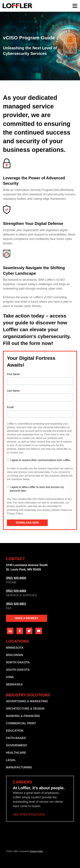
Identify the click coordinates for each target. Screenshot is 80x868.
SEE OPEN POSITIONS (29, 815)
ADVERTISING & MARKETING (27, 701)
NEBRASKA (14, 684)
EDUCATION (15, 731)
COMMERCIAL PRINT (21, 723)
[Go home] (17, 6)
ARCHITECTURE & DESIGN (25, 709)
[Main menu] (75, 6)
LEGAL (11, 760)
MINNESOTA (15, 648)
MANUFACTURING (19, 767)
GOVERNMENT (17, 745)
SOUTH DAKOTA (18, 670)
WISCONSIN (14, 655)
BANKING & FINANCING (23, 716)
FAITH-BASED (16, 738)
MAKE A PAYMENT (27, 618)
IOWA (10, 677)
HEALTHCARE (16, 753)
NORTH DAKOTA (18, 662)
